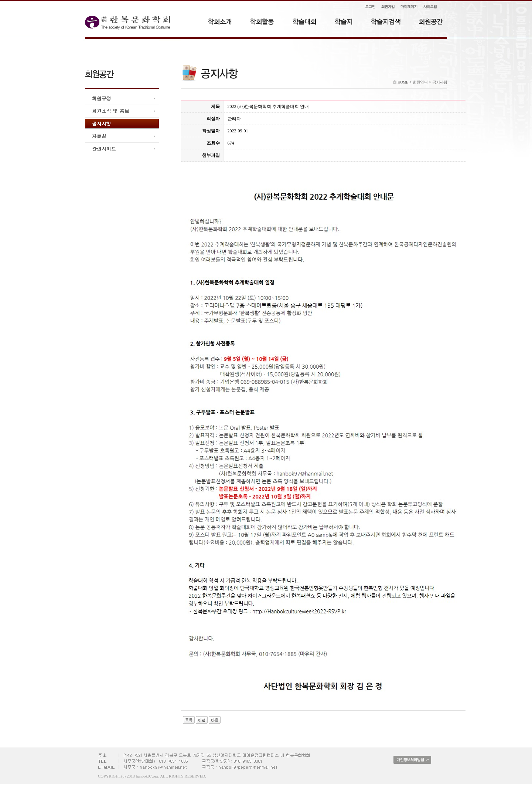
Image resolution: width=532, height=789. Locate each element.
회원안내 (420, 82)
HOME (400, 82)
